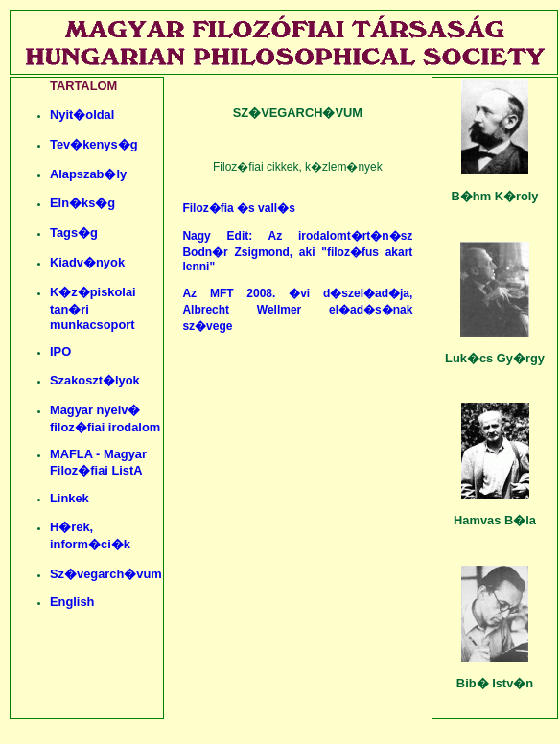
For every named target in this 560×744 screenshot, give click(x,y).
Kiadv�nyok (87, 262)
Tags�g (74, 232)
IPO (60, 351)
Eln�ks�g (82, 203)
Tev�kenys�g (94, 144)
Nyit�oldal (82, 115)
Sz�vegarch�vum (106, 574)
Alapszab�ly (88, 174)
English (72, 602)
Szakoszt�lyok (95, 380)
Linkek (70, 498)
